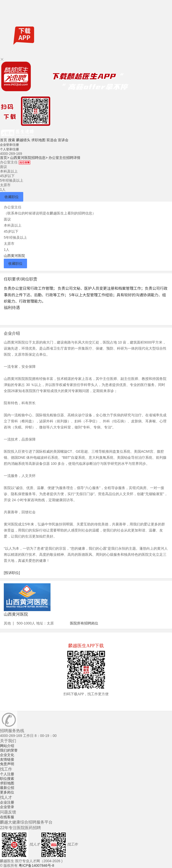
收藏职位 (12, 197)
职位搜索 (7, 779)
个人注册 (7, 774)
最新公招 (7, 788)
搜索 (12, 140)
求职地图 (38, 140)
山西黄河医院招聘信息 (29, 158)
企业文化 (7, 755)
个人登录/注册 (9, 149)
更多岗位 (7, 792)
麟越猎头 (23, 140)
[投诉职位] (12, 573)
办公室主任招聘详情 (64, 158)
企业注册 (7, 802)
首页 (4, 140)
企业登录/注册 (9, 145)
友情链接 (7, 759)
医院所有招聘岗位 (84, 623)
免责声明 (7, 764)
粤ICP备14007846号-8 (36, 865)
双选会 (52, 140)
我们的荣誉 (9, 750)
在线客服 (7, 817)
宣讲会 (63, 140)
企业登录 (7, 807)
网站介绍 (7, 746)
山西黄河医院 (14, 256)
